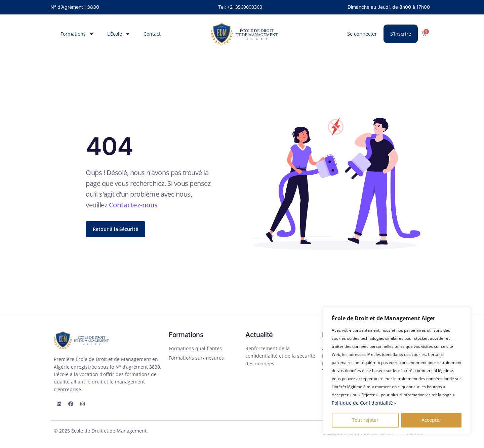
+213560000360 (245, 7)
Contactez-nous (133, 205)
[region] (397, 371)
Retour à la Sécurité (115, 229)
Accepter (431, 420)
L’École (119, 34)
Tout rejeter (365, 420)
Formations (77, 34)
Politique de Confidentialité (362, 403)
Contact (152, 34)
